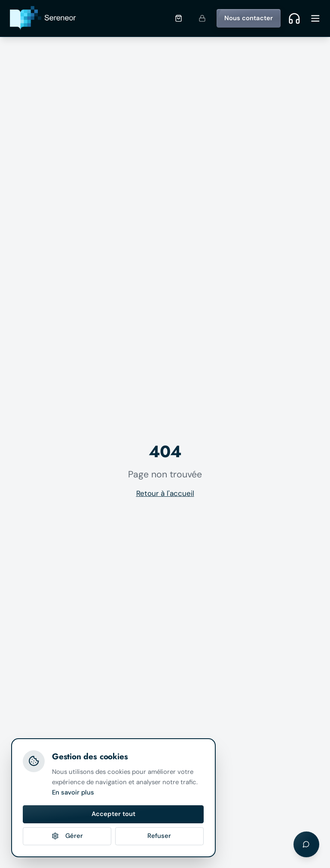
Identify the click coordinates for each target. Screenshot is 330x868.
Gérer (67, 836)
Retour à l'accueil (165, 493)
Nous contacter (249, 18)
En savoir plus (73, 792)
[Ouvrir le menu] (315, 18)
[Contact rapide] (294, 18)
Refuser (159, 836)
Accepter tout (113, 814)
